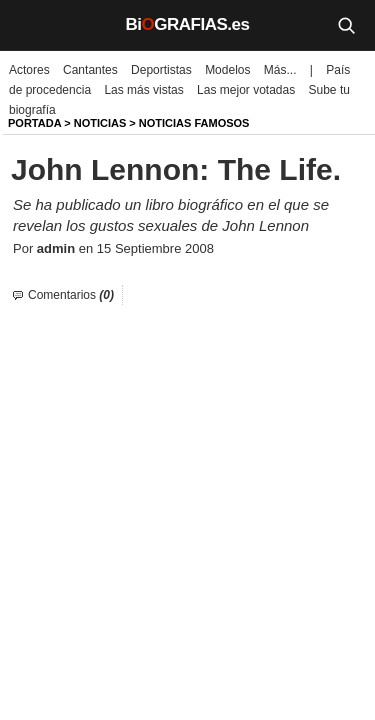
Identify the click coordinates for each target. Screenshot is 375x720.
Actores (29, 70)
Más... (280, 70)
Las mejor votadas (246, 90)
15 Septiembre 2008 (155, 248)
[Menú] (30, 25)
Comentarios (71, 295)
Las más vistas (143, 90)
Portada (34, 123)
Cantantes (90, 70)
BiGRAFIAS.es (188, 24)
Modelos (227, 70)
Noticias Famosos (194, 123)
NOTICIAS (100, 123)
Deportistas (161, 70)
